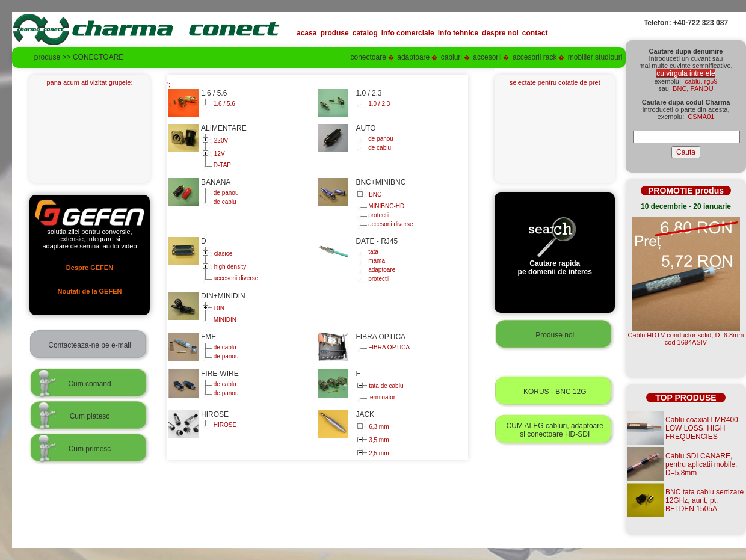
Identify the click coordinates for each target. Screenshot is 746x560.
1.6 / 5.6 (223, 104)
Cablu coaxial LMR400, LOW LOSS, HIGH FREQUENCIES (703, 428)
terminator (381, 397)
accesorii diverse (390, 224)
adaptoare (381, 270)
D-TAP (221, 165)
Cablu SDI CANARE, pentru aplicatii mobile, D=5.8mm (701, 464)
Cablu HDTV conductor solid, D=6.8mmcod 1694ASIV (686, 339)
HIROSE (224, 425)
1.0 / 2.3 (378, 104)
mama (376, 261)
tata (372, 252)
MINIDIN (224, 320)
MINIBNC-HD (385, 206)
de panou (380, 139)
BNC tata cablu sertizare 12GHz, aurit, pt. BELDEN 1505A (704, 500)
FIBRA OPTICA (388, 347)
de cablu (379, 148)
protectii (378, 215)
